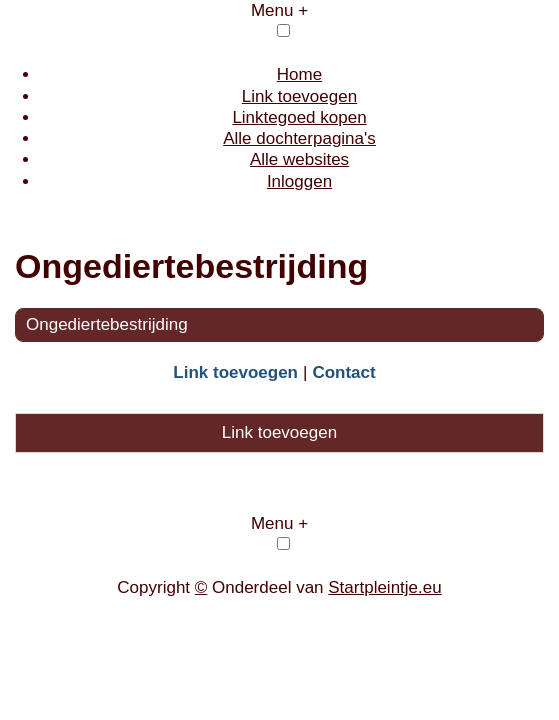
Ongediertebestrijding (107, 324)
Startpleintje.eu (384, 587)
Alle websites (299, 159)
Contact (343, 372)
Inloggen (299, 181)
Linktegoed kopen (299, 117)
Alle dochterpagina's (299, 138)
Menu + (279, 10)
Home (299, 74)
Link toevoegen (299, 96)
